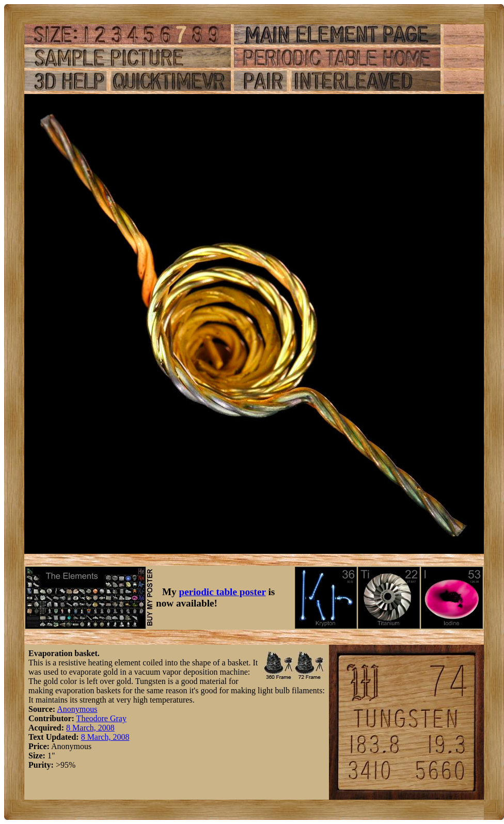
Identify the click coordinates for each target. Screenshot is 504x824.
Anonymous (77, 709)
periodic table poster (223, 592)
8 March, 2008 (90, 728)
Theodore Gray (101, 718)
